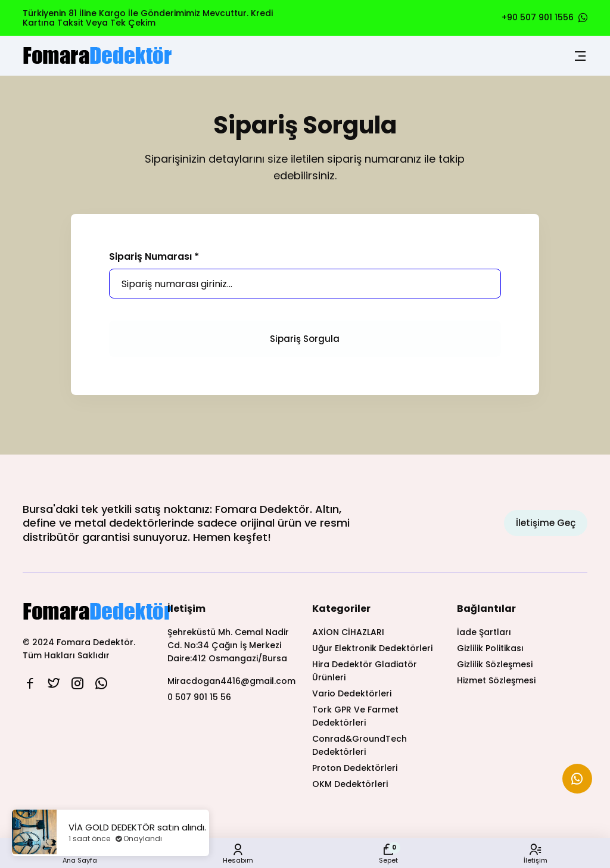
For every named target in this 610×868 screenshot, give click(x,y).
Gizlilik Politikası (490, 648)
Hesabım (238, 853)
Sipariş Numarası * (154, 257)
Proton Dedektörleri (355, 768)
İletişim (535, 853)
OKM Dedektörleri (350, 784)
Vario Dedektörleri (352, 693)
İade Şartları (484, 632)
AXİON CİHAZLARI (348, 632)
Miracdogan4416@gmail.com (231, 681)
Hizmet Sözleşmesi (496, 680)
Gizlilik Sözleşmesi (495, 664)
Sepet (389, 853)
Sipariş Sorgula (305, 339)
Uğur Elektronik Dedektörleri (372, 648)
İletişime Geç (546, 523)
